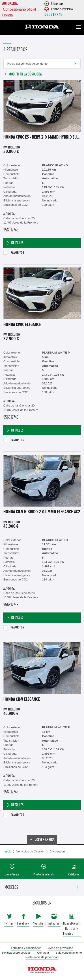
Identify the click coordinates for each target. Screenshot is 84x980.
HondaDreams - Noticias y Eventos (72, 929)
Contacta (43, 953)
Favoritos (14, 253)
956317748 (53, 15)
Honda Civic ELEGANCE (22, 325)
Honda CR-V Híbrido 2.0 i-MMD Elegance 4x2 (42, 512)
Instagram (54, 924)
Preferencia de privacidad (42, 957)
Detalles (15, 243)
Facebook (23, 924)
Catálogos (74, 874)
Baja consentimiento (69, 953)
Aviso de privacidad (61, 948)
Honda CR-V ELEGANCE (22, 699)
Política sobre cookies (16, 953)
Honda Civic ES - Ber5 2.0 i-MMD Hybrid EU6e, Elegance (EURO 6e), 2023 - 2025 (42, 137)
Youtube (38, 924)
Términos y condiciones (26, 948)
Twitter (9, 924)
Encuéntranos (12, 874)
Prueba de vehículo (44, 874)
